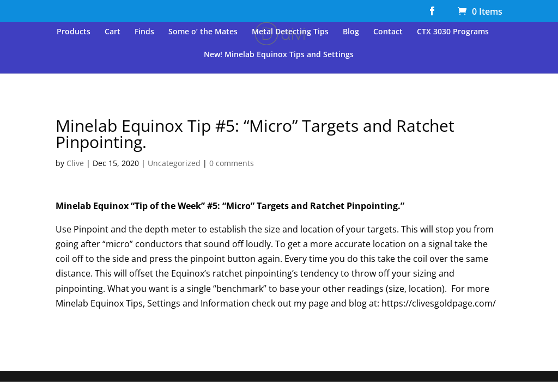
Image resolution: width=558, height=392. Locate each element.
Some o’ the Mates (203, 32)
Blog (351, 32)
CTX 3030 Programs (453, 32)
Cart (113, 32)
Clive (75, 163)
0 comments (232, 163)
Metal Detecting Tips (290, 32)
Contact (388, 32)
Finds (144, 32)
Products (74, 32)
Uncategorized (174, 163)
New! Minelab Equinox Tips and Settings (279, 55)
